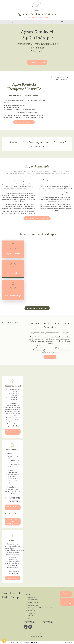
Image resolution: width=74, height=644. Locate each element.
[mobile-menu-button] (62, 22)
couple (17, 108)
